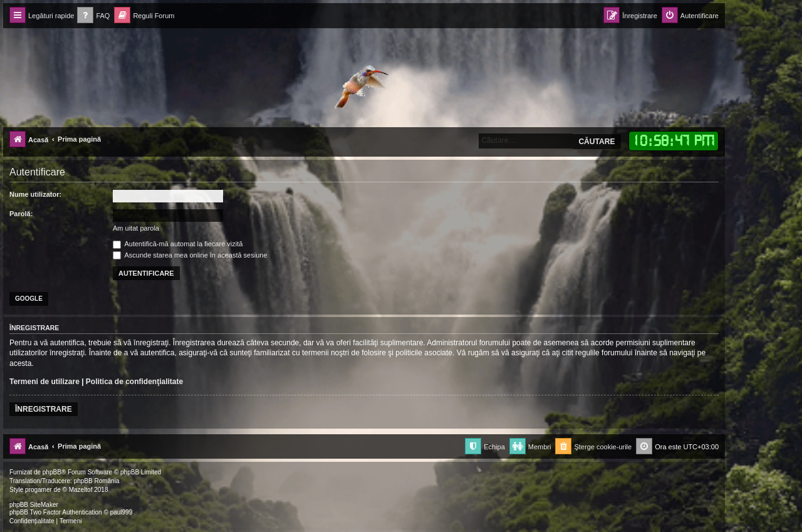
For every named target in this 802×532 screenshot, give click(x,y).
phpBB (52, 472)
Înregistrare (44, 409)
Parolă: (21, 214)
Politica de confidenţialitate (134, 382)
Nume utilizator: (35, 194)
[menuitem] (93, 16)
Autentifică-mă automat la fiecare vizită (178, 244)
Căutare (596, 142)
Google (29, 299)
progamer (39, 490)
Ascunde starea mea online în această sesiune (190, 255)
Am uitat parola (136, 228)
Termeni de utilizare (44, 382)
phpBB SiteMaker (34, 505)
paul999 (122, 512)
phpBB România (97, 481)
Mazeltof (81, 490)
